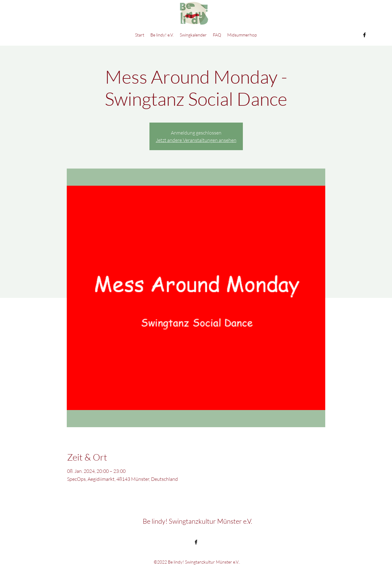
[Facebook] (364, 35)
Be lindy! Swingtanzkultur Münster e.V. (197, 521)
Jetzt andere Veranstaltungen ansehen (196, 140)
